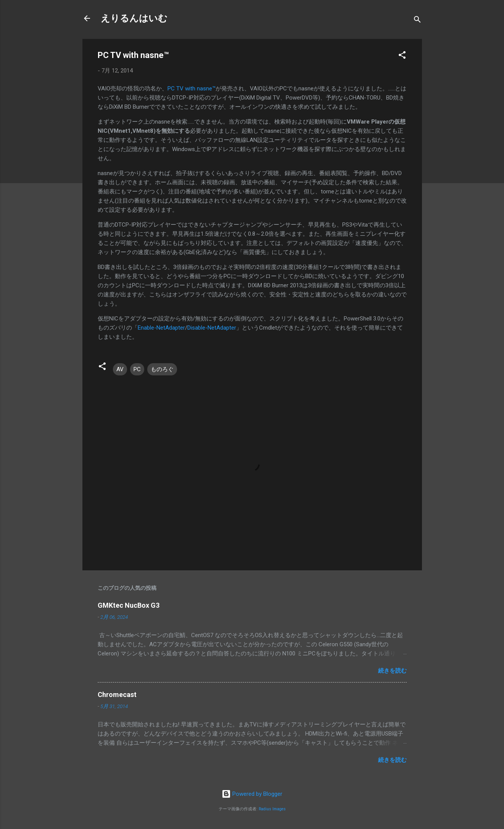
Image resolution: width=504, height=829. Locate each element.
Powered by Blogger (252, 794)
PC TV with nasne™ (192, 89)
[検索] (417, 21)
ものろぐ (162, 369)
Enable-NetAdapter (161, 328)
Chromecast (117, 695)
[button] (402, 56)
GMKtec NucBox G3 (129, 605)
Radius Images (272, 809)
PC (137, 369)
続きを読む (392, 671)
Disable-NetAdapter (212, 328)
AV (120, 369)
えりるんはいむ (134, 18)
